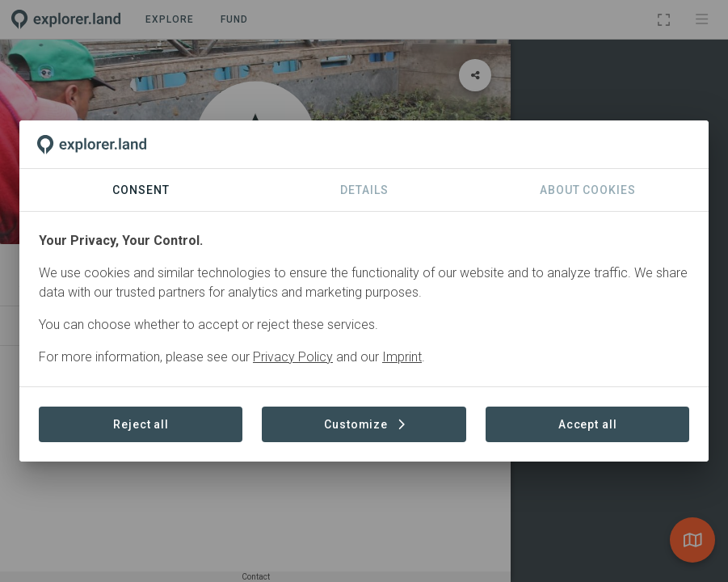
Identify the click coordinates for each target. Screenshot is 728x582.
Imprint (402, 357)
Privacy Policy (293, 357)
